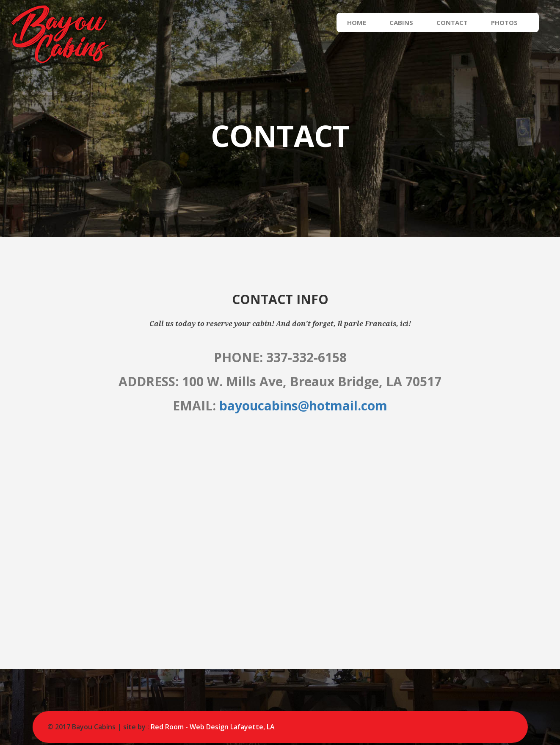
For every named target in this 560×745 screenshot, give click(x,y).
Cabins (410, 22)
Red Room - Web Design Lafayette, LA (213, 727)
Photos (513, 22)
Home (365, 22)
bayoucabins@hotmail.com (303, 406)
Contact (461, 22)
